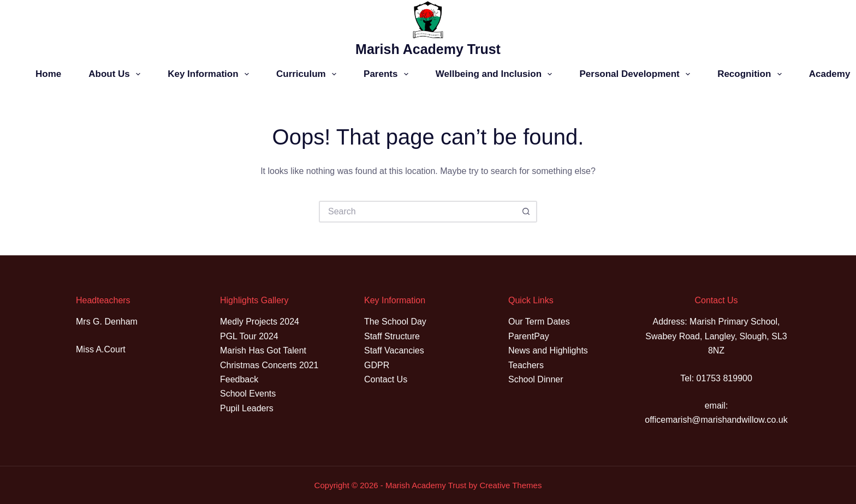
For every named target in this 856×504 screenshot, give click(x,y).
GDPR (377, 365)
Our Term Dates (539, 322)
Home (48, 74)
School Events (248, 394)
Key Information (210, 74)
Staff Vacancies (394, 350)
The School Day (395, 322)
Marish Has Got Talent (263, 350)
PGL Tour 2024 (249, 336)
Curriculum (308, 74)
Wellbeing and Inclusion (496, 74)
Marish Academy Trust (428, 49)
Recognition (752, 74)
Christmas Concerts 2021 (269, 365)
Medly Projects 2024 (260, 322)
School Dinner (536, 379)
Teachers (526, 365)
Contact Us (386, 379)
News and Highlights (548, 350)
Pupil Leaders (247, 408)
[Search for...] (417, 212)
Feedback (239, 379)
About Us (117, 74)
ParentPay (529, 336)
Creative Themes (510, 485)
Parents (388, 74)
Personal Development (637, 74)
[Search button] (526, 212)
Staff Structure (392, 336)
